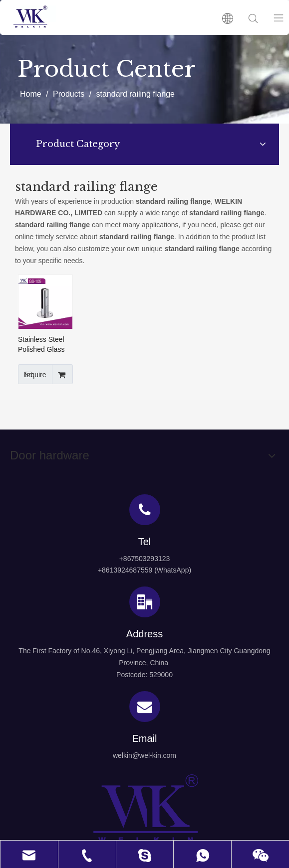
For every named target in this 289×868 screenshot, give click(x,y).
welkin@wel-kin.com (144, 755)
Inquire (32, 374)
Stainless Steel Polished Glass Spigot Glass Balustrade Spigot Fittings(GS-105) (44, 345)
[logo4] (145, 809)
